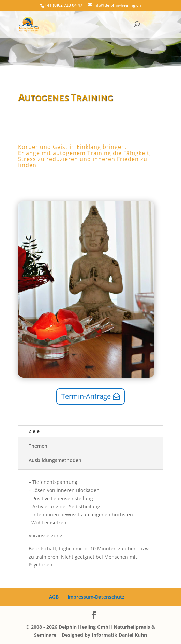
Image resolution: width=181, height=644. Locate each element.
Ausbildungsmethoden (55, 460)
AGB (54, 597)
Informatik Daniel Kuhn (119, 635)
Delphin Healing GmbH (85, 627)
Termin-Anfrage (86, 396)
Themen (38, 446)
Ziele (34, 431)
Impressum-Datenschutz (96, 597)
